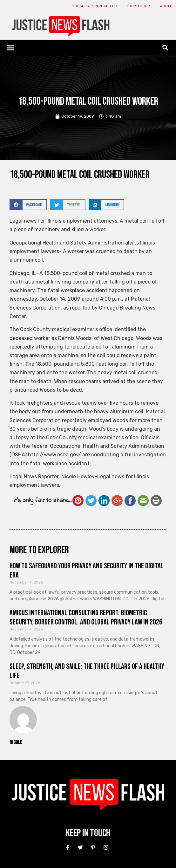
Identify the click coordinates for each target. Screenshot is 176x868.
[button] (11, 48)
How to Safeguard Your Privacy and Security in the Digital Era (87, 571)
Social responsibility (95, 6)
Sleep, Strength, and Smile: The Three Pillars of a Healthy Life (87, 671)
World (166, 6)
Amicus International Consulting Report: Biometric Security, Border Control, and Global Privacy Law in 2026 (86, 617)
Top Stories (139, 6)
